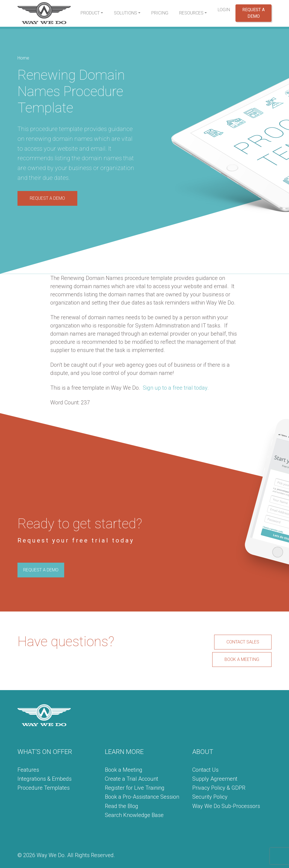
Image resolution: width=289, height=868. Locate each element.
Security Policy (210, 797)
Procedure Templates (44, 788)
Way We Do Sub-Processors (226, 806)
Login (224, 10)
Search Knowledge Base (134, 815)
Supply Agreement (215, 779)
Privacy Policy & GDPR (219, 788)
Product (90, 13)
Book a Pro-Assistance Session (142, 797)
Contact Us (205, 770)
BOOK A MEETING (242, 659)
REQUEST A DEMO (47, 198)
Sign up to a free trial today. (176, 388)
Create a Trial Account (132, 779)
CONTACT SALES (243, 642)
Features (28, 770)
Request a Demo (253, 13)
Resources (191, 13)
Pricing (160, 13)
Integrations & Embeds (45, 779)
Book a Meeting (124, 770)
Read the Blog (122, 806)
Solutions (126, 13)
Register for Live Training (135, 788)
